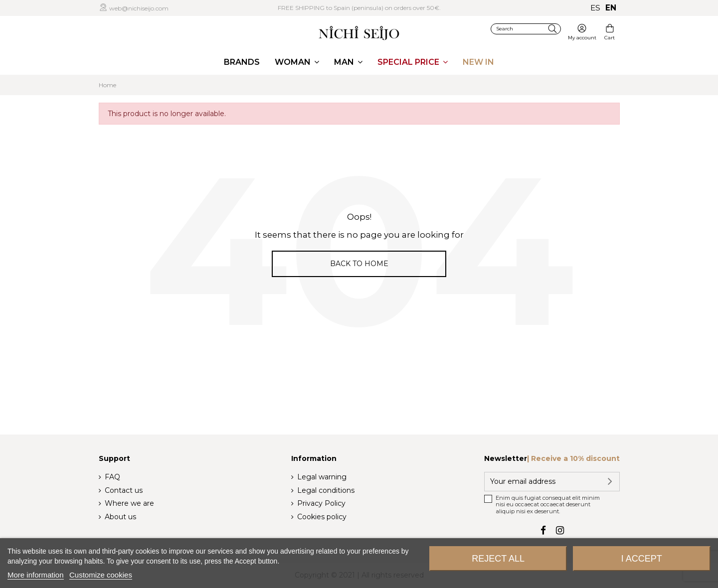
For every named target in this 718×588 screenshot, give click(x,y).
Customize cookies (101, 575)
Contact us (124, 490)
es (595, 8)
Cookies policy (322, 517)
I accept (642, 559)
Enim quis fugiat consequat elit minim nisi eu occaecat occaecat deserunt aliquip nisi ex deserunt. (548, 505)
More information (36, 575)
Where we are (129, 503)
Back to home (359, 264)
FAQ (112, 477)
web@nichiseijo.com (138, 8)
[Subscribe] (608, 482)
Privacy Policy (321, 503)
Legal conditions (326, 490)
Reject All (498, 559)
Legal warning (322, 477)
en (611, 8)
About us (120, 517)
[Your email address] (541, 482)
